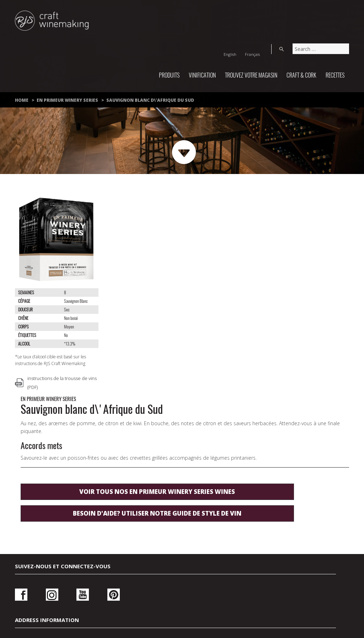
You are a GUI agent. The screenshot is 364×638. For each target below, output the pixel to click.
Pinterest (93, 470)
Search (342, 12)
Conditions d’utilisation (266, 582)
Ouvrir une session (284, 472)
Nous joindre (81, 582)
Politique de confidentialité (165, 582)
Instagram (45, 470)
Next (184, 152)
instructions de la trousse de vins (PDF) (62, 383)
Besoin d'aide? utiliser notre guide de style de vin (209, 329)
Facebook (21, 470)
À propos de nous (183, 591)
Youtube (69, 470)
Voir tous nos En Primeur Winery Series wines (209, 303)
